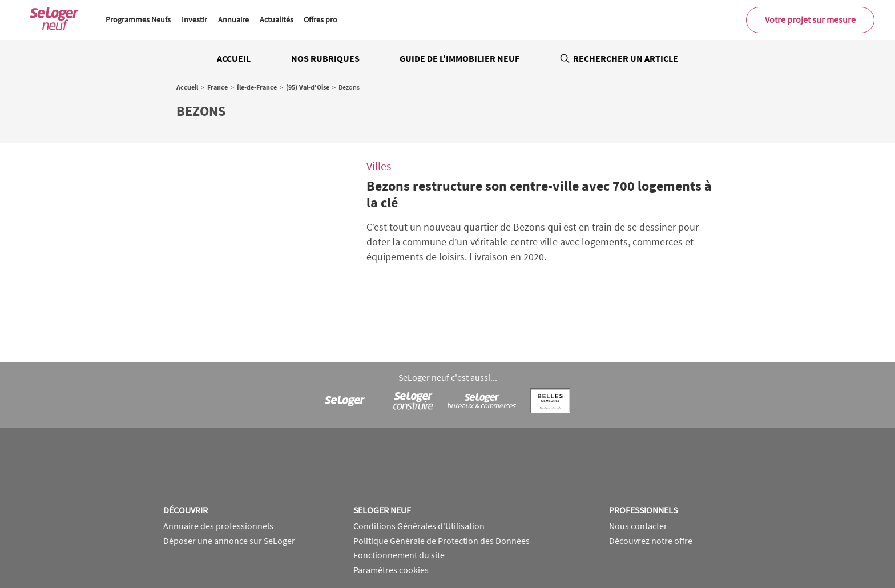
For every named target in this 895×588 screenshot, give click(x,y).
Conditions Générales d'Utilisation (419, 454)
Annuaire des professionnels (218, 454)
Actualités (277, 19)
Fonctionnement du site (399, 484)
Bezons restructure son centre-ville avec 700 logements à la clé (539, 194)
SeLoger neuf (382, 438)
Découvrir (186, 438)
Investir (194, 19)
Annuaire (233, 19)
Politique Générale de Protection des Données (442, 469)
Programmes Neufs (138, 19)
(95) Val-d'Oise (308, 87)
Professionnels (643, 438)
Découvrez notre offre (651, 469)
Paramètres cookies (391, 498)
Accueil (234, 58)
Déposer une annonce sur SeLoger (229, 469)
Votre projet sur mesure (810, 19)
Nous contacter (638, 454)
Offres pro (320, 19)
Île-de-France (257, 87)
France (217, 87)
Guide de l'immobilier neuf (459, 58)
